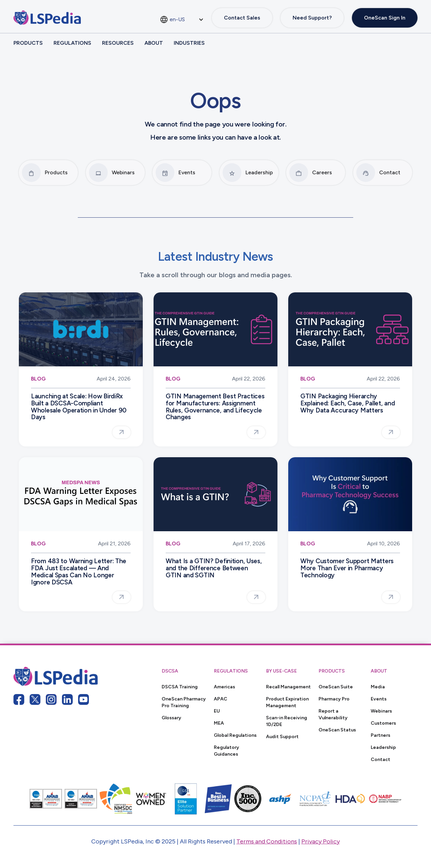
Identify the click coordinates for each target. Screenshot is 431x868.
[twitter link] (35, 699)
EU (217, 711)
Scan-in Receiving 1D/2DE (287, 721)
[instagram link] (51, 699)
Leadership (383, 747)
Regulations (72, 43)
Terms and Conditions (267, 841)
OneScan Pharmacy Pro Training (184, 702)
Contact (380, 759)
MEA (219, 723)
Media (378, 687)
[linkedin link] (67, 699)
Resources (118, 43)
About (154, 43)
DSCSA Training (180, 687)
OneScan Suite (336, 687)
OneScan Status (337, 730)
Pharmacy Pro (334, 699)
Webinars (381, 711)
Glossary (171, 718)
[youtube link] (84, 699)
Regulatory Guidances (226, 751)
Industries (189, 43)
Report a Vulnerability (333, 714)
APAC (221, 699)
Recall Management (288, 687)
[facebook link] (19, 699)
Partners (380, 735)
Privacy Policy (321, 841)
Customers (383, 723)
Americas (224, 687)
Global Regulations (235, 735)
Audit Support (282, 736)
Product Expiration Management (287, 702)
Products (28, 43)
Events (379, 699)
